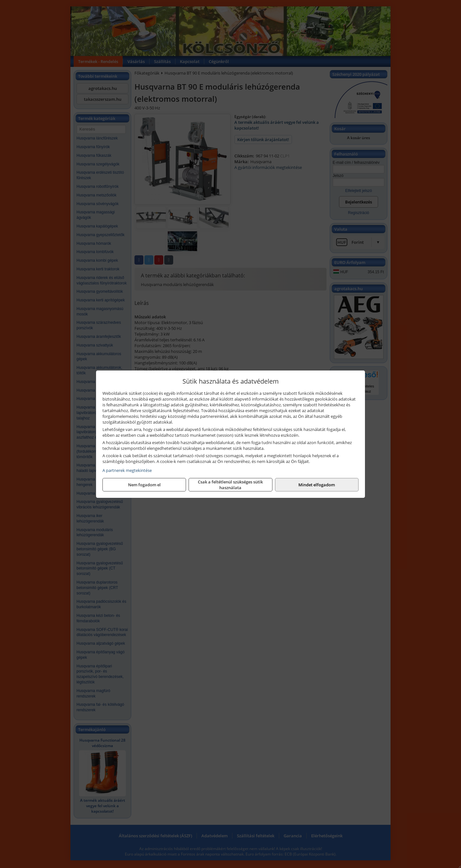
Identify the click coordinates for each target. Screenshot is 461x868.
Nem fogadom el (144, 485)
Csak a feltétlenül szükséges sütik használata (230, 485)
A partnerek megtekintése (127, 470)
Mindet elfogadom (317, 485)
